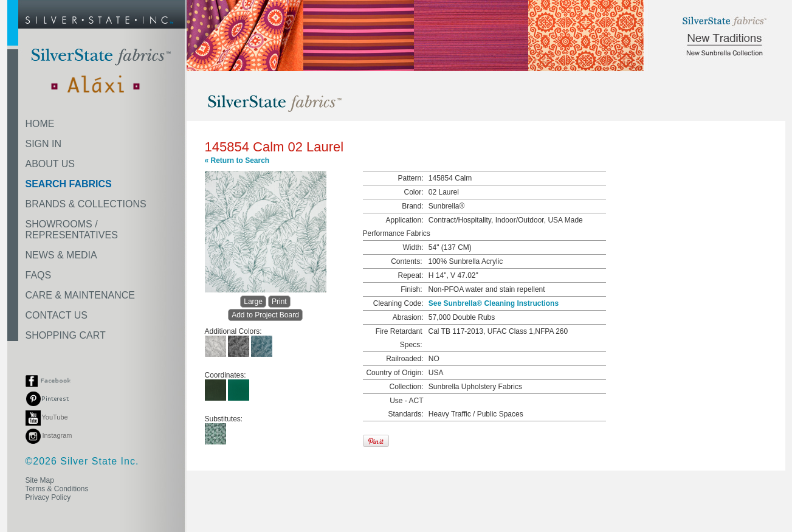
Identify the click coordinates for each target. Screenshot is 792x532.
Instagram (49, 435)
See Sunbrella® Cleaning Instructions (494, 303)
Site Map (40, 480)
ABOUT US (50, 164)
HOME (40, 124)
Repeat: (410, 275)
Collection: (406, 387)
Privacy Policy (48, 497)
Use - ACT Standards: (405, 407)
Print (279, 302)
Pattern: (410, 178)
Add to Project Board (265, 315)
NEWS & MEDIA (61, 255)
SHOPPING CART (66, 335)
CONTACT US (57, 315)
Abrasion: (408, 317)
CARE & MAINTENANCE (80, 295)
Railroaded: (405, 359)
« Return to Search (237, 161)
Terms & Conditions (57, 489)
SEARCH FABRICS (69, 184)
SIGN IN (44, 144)
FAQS (39, 275)
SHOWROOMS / (72, 230)
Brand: (412, 206)
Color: (413, 192)
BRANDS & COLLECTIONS (86, 204)
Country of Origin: (394, 373)
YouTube (47, 417)
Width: (413, 247)
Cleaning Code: (398, 303)
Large (253, 302)
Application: (404, 220)
